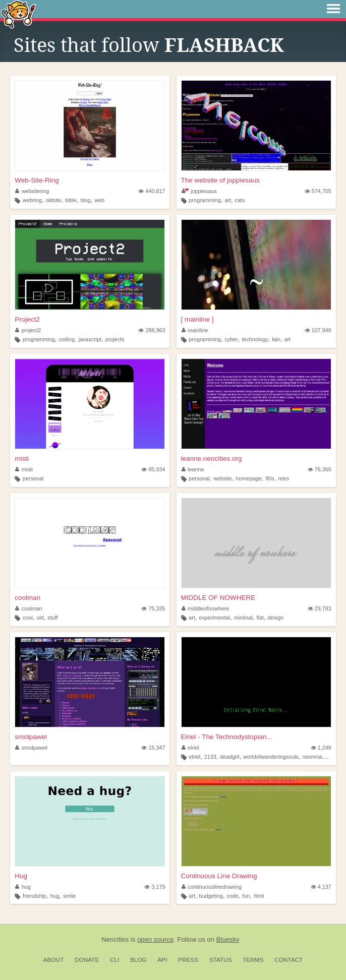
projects (115, 339)
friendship (35, 896)
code (232, 896)
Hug (21, 876)
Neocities (115, 939)
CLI (114, 960)
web (99, 200)
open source (155, 939)
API (162, 960)
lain (276, 339)
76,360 (320, 469)
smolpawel (31, 737)
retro (283, 478)
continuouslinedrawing (212, 887)
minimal (243, 618)
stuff (52, 618)
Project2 (27, 319)
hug (23, 887)
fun (246, 896)
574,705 (318, 191)
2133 (210, 757)
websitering (32, 191)
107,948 (318, 330)
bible (71, 200)
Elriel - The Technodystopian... (227, 737)
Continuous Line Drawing (219, 876)
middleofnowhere (206, 608)
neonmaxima (318, 757)
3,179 (155, 887)
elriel (190, 748)
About (54, 960)
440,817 (152, 191)
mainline (195, 330)
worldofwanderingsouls (271, 757)
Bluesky (228, 939)
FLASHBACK (224, 45)
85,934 (153, 469)
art (228, 200)
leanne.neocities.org (212, 458)
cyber (231, 339)
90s (270, 478)
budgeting (211, 896)
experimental (214, 618)
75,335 (153, 608)
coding (67, 339)
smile (69, 896)
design (275, 618)
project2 (28, 330)
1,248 (321, 748)
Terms (253, 960)
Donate (87, 960)
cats (240, 200)
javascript (90, 339)
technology (255, 339)
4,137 (321, 887)
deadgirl (229, 757)
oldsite (53, 200)
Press (188, 960)
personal (33, 478)
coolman (27, 598)
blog (85, 200)
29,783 (320, 608)
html (259, 896)
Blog (138, 960)
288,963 (152, 330)
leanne (193, 469)
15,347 (153, 748)
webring (32, 200)
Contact (289, 960)
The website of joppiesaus (220, 180)
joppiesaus (199, 191)
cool (28, 618)
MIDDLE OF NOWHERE (218, 598)
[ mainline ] (197, 319)
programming (205, 200)
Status (221, 960)
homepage (248, 478)
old (40, 618)
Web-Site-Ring (37, 180)
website (223, 478)
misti (22, 458)
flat (260, 618)
